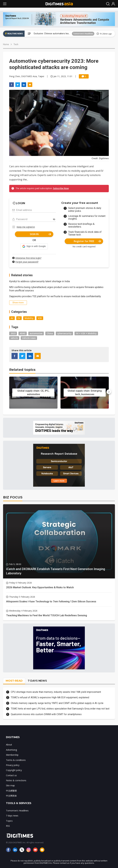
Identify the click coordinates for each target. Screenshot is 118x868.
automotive (36, 333)
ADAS (23, 333)
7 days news (12, 816)
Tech (16, 44)
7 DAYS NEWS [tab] (37, 681)
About (9, 745)
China (50, 333)
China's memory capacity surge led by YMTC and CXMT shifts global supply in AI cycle (57, 703)
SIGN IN (40, 234)
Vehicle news (29, 338)
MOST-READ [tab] (14, 681)
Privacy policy (13, 765)
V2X (40, 318)
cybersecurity (64, 333)
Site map (10, 785)
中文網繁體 (11, 791)
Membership (12, 755)
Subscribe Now (61, 188)
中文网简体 (11, 796)
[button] (34, 246)
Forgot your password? (27, 262)
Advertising (11, 750)
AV (12, 318)
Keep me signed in (26, 227)
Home (6, 44)
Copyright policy (14, 770)
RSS (8, 826)
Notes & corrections (16, 780)
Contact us (11, 775)
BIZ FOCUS (13, 497)
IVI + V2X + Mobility (86, 333)
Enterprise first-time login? (28, 258)
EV (19, 318)
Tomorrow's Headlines (83, 34)
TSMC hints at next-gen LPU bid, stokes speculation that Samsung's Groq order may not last (60, 709)
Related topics (22, 370)
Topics (9, 821)
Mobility (29, 318)
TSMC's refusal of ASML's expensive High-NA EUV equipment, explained (50, 697)
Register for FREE (87, 241)
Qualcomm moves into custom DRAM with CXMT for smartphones (46, 714)
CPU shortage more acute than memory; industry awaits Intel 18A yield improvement (56, 692)
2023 (13, 333)
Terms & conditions (16, 760)
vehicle (14, 338)
